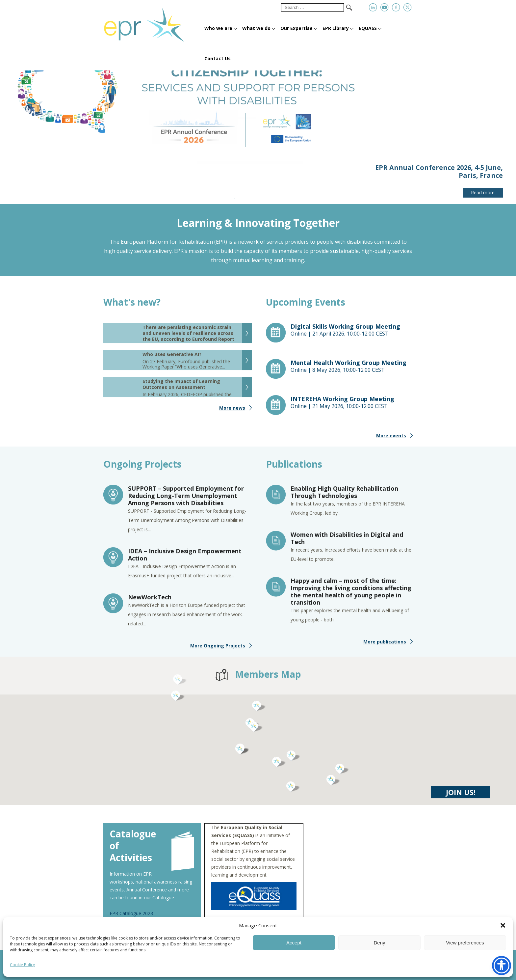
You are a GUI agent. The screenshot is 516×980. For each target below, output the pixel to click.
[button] (503, 925)
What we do (256, 28)
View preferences (465, 943)
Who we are (218, 28)
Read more (483, 192)
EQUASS (368, 28)
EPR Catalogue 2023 (131, 913)
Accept (294, 943)
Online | (352, 335)
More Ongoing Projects (218, 651)
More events (391, 441)
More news (232, 413)
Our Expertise (297, 28)
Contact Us (218, 58)
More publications (385, 647)
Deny (379, 943)
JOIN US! (461, 797)
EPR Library (336, 28)
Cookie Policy (22, 965)
